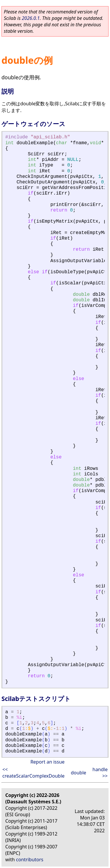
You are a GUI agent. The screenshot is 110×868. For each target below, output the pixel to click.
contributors (30, 860)
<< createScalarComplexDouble (33, 773)
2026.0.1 (31, 18)
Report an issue (48, 762)
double (78, 773)
